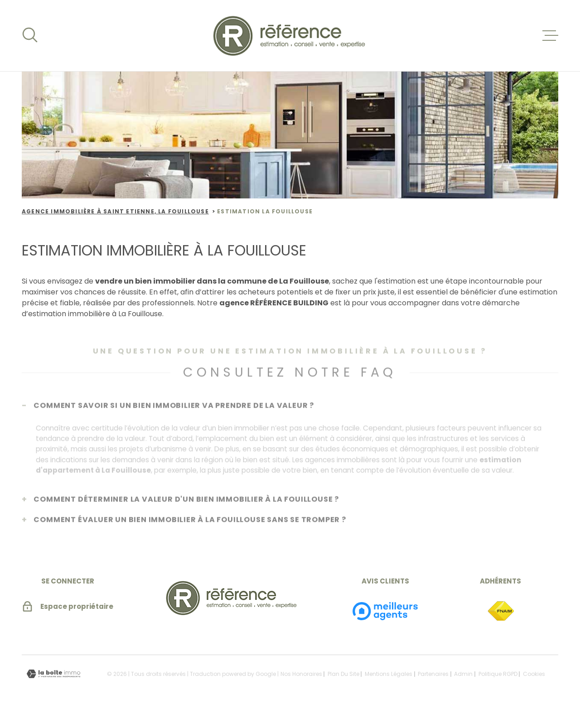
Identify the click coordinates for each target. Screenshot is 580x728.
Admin (463, 687)
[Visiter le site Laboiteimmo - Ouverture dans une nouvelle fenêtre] (53, 687)
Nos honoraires (301, 687)
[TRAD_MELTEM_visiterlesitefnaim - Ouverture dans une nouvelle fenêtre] (501, 625)
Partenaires (433, 687)
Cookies (534, 688)
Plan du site (343, 687)
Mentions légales (389, 687)
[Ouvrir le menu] (550, 36)
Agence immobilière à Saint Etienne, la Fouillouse (115, 211)
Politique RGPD (498, 687)
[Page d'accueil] (290, 36)
